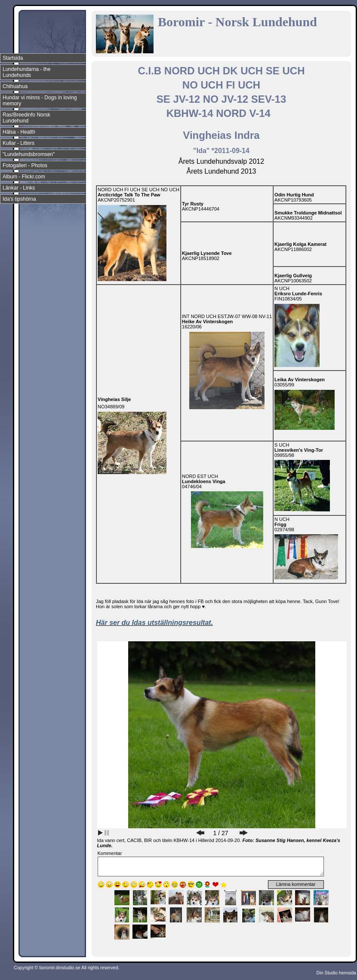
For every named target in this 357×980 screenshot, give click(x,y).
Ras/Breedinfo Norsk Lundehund (26, 118)
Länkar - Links (19, 188)
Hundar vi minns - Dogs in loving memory (40, 101)
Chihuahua (15, 86)
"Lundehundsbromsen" (29, 154)
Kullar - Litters (18, 143)
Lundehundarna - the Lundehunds (26, 72)
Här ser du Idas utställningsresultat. (154, 623)
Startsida (13, 58)
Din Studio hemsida (336, 973)
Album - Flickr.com (24, 177)
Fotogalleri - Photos (25, 165)
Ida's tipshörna (19, 199)
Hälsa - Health (19, 132)
